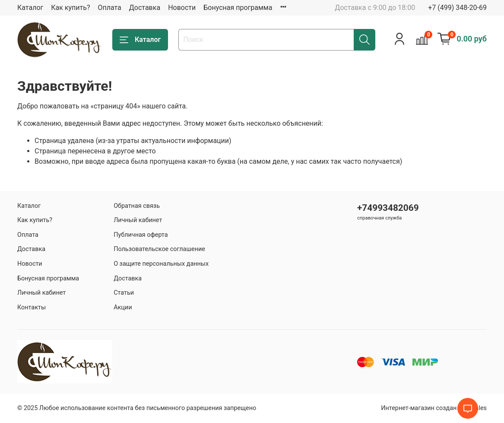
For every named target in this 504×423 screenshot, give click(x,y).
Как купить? (70, 8)
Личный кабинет (41, 293)
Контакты (32, 307)
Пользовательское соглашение (159, 249)
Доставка (145, 8)
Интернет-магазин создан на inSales (434, 408)
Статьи (124, 293)
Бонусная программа (238, 8)
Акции (123, 307)
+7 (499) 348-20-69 (457, 8)
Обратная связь (137, 206)
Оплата (109, 8)
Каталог (30, 8)
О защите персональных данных (161, 264)
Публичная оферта (141, 235)
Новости (182, 8)
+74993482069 (388, 208)
